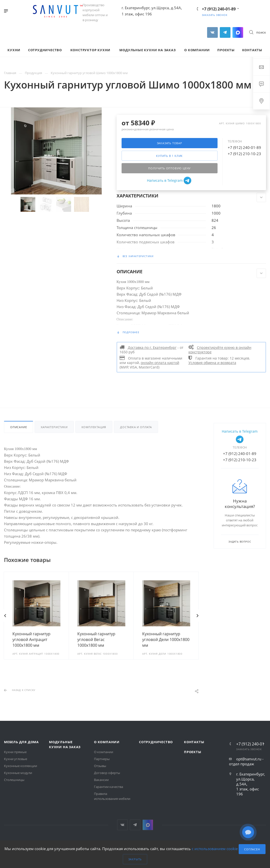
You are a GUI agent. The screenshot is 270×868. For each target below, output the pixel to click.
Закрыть (135, 859)
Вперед (197, 616)
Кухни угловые (16, 759)
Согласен (252, 849)
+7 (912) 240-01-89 (219, 9)
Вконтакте (212, 32)
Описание (19, 427)
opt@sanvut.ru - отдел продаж (246, 761)
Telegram (225, 32)
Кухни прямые (15, 752)
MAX (238, 32)
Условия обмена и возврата (212, 363)
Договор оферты (107, 773)
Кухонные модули (18, 773)
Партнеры (102, 759)
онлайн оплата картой (160, 363)
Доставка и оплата (136, 427)
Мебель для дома (21, 742)
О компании (107, 742)
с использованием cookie (215, 849)
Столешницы (14, 780)
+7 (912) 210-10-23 (244, 154)
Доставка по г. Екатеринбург (152, 348)
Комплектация (94, 427)
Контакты (194, 742)
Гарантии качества (109, 787)
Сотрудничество (156, 742)
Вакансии (101, 780)
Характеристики (54, 427)
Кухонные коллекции (21, 766)
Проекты (193, 752)
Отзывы (100, 766)
